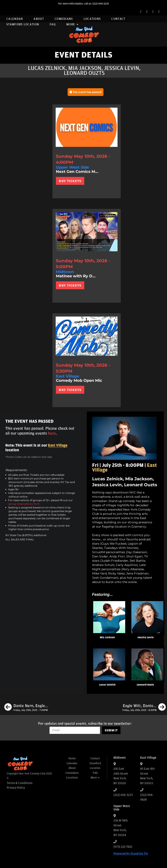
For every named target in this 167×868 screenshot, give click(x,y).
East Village (58, 446)
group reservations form (24, 504)
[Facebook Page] (141, 12)
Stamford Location (23, 24)
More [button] (72, 24)
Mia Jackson (107, 637)
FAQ (53, 24)
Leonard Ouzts (145, 685)
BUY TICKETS (70, 181)
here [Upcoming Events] (52, 433)
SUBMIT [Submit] (111, 730)
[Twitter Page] (147, 12)
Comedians (64, 19)
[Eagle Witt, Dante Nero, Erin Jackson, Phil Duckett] (144, 708)
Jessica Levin (145, 637)
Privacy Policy (16, 788)
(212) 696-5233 (101, 4)
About (39, 19)
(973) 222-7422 (123, 847)
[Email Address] (75, 730)
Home (72, 758)
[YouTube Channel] (159, 12)
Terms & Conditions (20, 783)
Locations (92, 19)
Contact (118, 19)
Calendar (15, 19)
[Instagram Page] (153, 12)
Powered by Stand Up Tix (131, 854)
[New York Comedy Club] (84, 34)
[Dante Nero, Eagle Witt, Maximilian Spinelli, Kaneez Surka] (26, 708)
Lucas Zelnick (107, 685)
